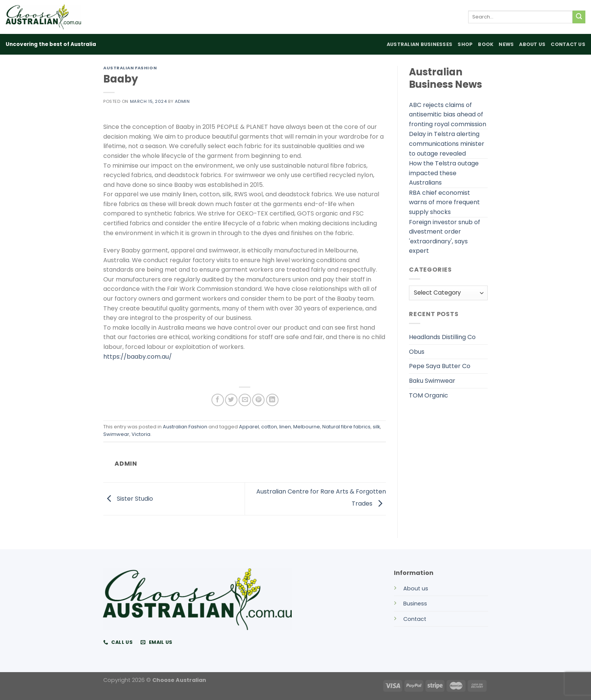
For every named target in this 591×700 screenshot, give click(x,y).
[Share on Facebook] (218, 400)
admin (182, 101)
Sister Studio (128, 498)
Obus (417, 352)
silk (376, 427)
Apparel (249, 427)
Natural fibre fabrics (346, 427)
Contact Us (568, 44)
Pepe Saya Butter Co (440, 366)
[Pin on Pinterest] (258, 400)
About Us (532, 44)
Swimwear (116, 434)
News (506, 44)
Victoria (141, 434)
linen (285, 427)
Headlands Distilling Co (442, 337)
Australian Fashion (130, 68)
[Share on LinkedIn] (272, 400)
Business (415, 604)
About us (416, 588)
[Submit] (579, 17)
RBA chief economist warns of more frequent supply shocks (444, 202)
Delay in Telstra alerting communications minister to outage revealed (447, 144)
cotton (269, 427)
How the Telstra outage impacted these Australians (444, 173)
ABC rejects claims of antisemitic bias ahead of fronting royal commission (448, 115)
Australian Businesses (420, 44)
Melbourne (307, 427)
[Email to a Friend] (245, 400)
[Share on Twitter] (231, 400)
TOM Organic (429, 395)
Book (486, 44)
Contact (415, 619)
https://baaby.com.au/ (138, 357)
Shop (465, 44)
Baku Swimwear (432, 381)
